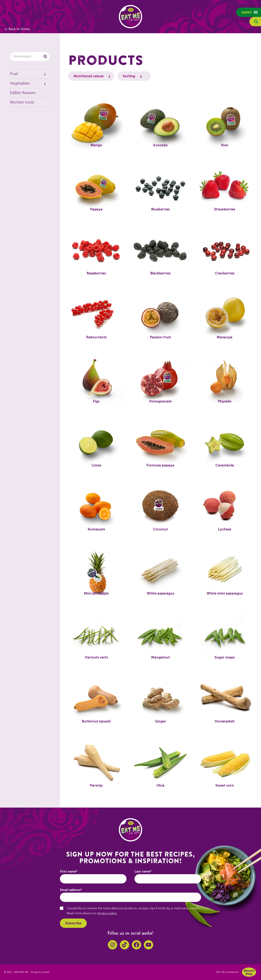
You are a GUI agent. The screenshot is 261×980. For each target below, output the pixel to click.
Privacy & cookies (40, 972)
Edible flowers (23, 93)
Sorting (129, 76)
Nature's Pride (249, 972)
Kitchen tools (22, 102)
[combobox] (30, 56)
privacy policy (107, 913)
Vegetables (20, 83)
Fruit (14, 74)
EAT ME (130, 17)
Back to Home (19, 29)
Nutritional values (89, 76)
